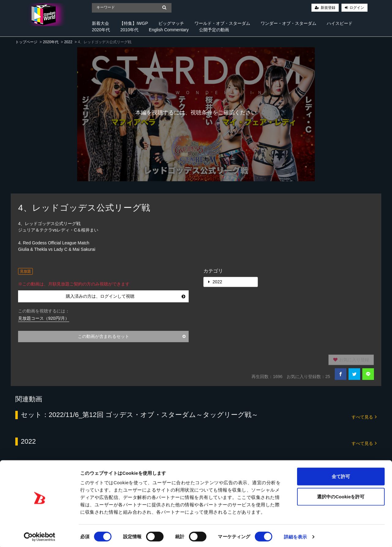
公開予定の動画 (214, 30)
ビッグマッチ (171, 23)
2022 (68, 42)
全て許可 (341, 474)
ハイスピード (340, 23)
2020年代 (101, 30)
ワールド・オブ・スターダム (222, 23)
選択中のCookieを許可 (341, 495)
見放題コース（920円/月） (44, 318)
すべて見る (364, 417)
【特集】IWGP (134, 23)
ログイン (357, 8)
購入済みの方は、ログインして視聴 (126, 296)
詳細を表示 (296, 535)
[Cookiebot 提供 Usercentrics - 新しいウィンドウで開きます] (40, 535)
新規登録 (328, 8)
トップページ (26, 42)
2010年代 (129, 30)
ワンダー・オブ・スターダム (288, 23)
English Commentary (169, 30)
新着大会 (100, 23)
